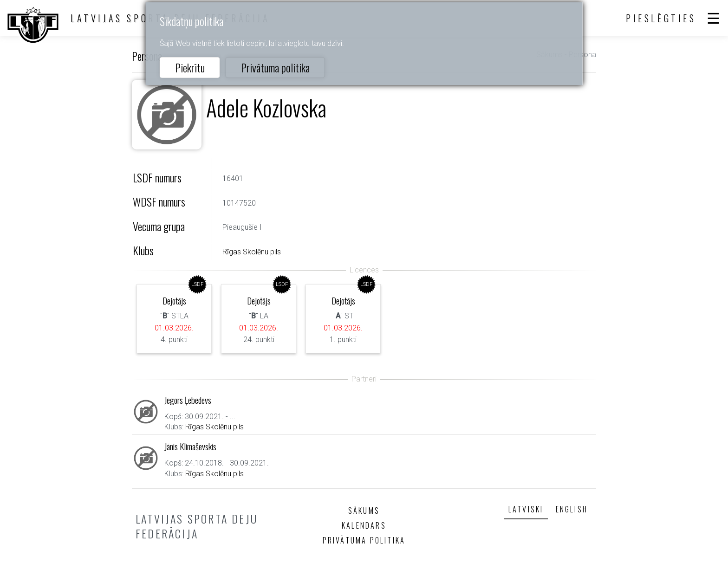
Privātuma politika (275, 67)
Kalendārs (364, 525)
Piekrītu (190, 67)
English (572, 509)
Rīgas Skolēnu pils (252, 252)
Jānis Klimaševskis (190, 446)
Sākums (364, 511)
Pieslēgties (661, 18)
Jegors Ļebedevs (188, 400)
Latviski (526, 509)
